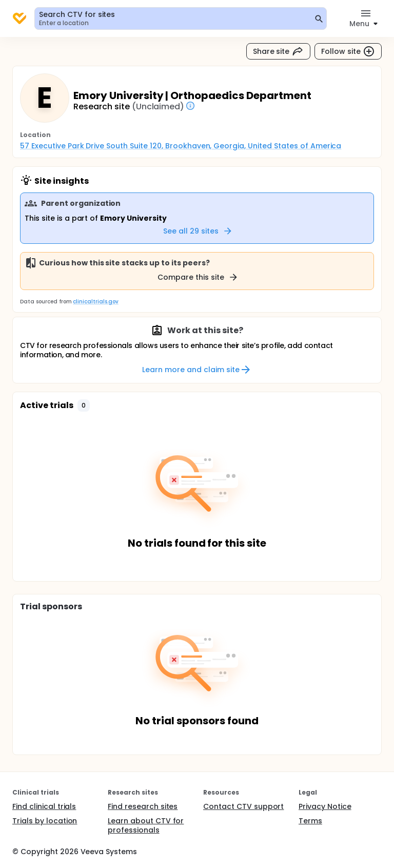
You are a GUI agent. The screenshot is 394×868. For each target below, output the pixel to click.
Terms (310, 821)
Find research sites (143, 806)
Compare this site (198, 277)
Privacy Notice (325, 806)
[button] (84, 406)
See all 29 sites (198, 231)
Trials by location (45, 821)
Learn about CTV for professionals (146, 825)
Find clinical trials (44, 806)
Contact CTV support (243, 806)
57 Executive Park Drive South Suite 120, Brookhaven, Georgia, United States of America (181, 146)
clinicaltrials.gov (95, 302)
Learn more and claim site (197, 370)
